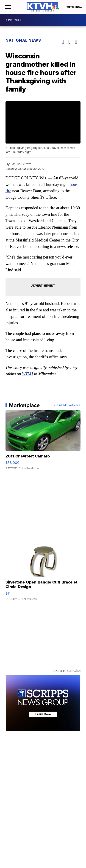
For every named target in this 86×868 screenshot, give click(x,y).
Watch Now (75, 7)
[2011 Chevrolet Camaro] (43, 442)
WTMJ (28, 374)
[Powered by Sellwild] (74, 671)
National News (23, 40)
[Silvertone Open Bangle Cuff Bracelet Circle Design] (43, 571)
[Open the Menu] (8, 7)
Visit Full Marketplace (65, 405)
